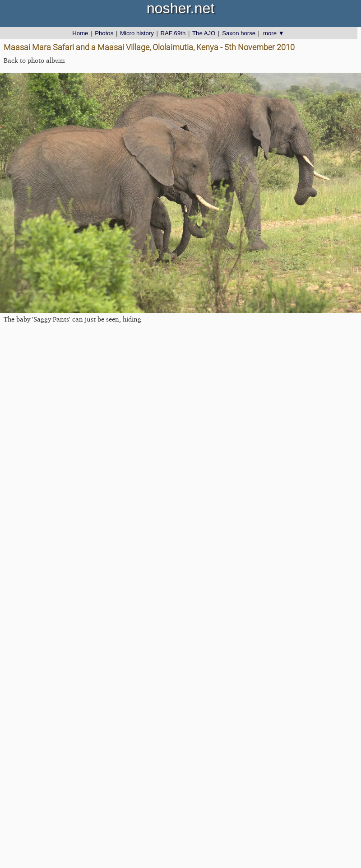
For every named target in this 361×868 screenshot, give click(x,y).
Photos (104, 33)
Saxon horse (239, 33)
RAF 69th (173, 33)
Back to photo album (34, 60)
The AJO (204, 33)
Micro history (137, 33)
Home (80, 33)
